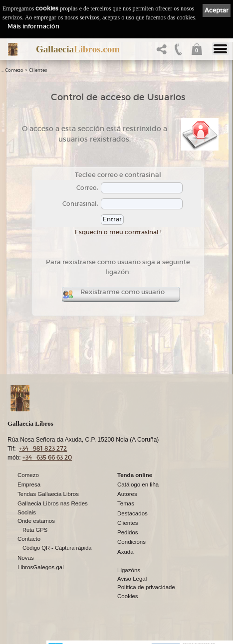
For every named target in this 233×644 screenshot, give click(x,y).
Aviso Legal (132, 579)
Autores (127, 494)
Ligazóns (129, 571)
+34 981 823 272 (43, 449)
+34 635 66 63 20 (47, 458)
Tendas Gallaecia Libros (48, 494)
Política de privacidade (146, 588)
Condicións (131, 542)
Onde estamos (36, 521)
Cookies (128, 597)
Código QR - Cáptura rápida (57, 548)
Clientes (38, 70)
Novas (26, 558)
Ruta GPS (35, 530)
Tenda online (135, 476)
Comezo (14, 70)
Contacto (29, 539)
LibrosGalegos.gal (41, 568)
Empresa (29, 485)
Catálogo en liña (138, 485)
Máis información (33, 26)
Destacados (132, 514)
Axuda (125, 552)
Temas (126, 504)
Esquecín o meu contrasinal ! (118, 232)
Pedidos (128, 533)
